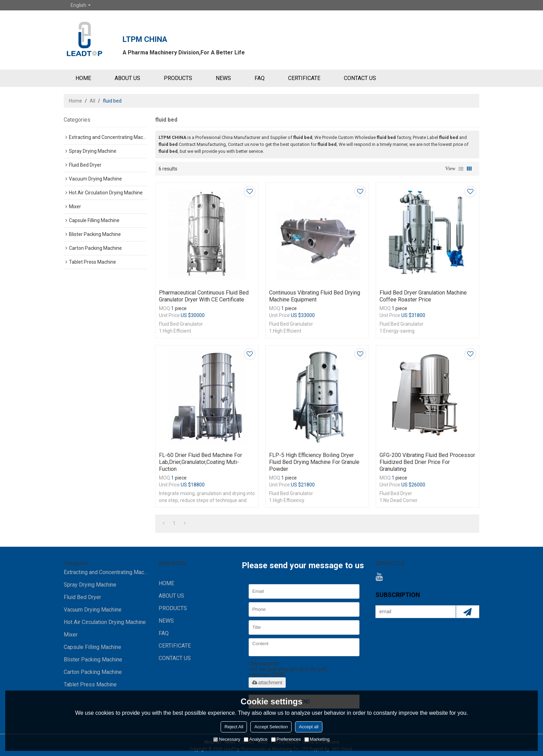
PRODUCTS (178, 78)
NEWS (223, 78)
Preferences (286, 739)
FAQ (260, 78)
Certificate (304, 78)
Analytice (256, 739)
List (461, 169)
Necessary (227, 739)
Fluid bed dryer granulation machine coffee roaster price (423, 296)
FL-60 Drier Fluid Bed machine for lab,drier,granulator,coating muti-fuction (201, 462)
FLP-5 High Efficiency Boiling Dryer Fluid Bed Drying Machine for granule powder (314, 462)
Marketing (317, 739)
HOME (83, 78)
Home (75, 101)
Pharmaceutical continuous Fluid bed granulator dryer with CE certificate (204, 296)
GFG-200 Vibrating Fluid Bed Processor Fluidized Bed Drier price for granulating (427, 462)
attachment (267, 683)
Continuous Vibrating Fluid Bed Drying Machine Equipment (315, 296)
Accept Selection (271, 727)
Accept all (309, 727)
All (92, 101)
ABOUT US (127, 78)
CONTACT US (360, 78)
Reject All (234, 727)
